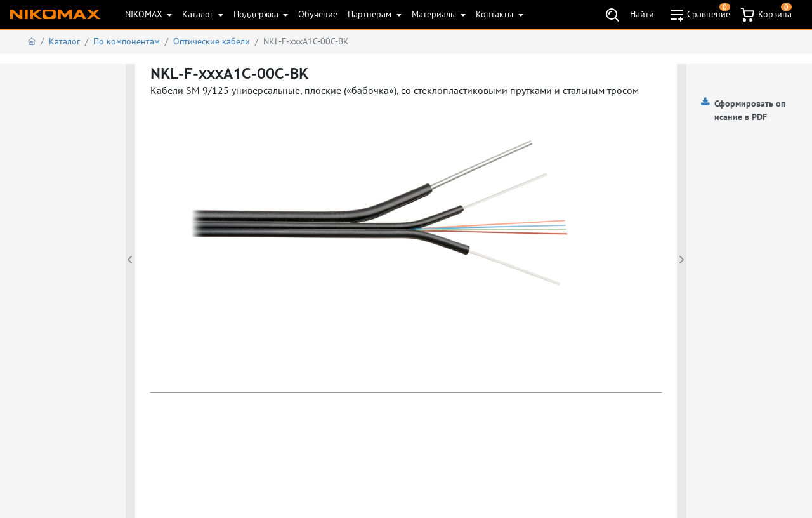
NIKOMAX (145, 14)
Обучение (318, 14)
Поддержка (257, 14)
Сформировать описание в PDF (750, 110)
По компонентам (127, 41)
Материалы (435, 14)
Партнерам (371, 14)
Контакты (496, 14)
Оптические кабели (212, 41)
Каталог (199, 14)
